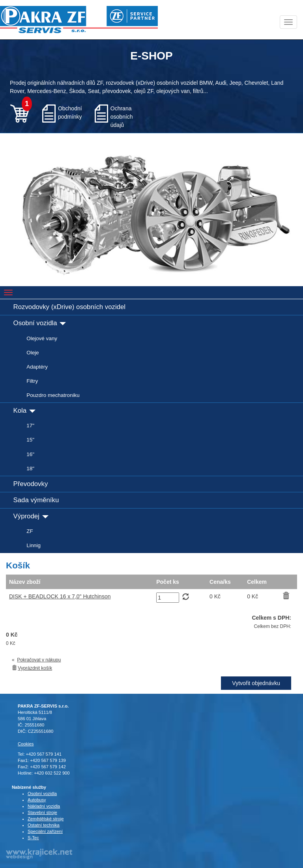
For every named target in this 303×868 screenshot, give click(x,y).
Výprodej (31, 516)
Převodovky (31, 484)
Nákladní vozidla (44, 806)
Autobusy (37, 800)
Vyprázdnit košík (35, 668)
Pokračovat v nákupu (39, 660)
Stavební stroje (42, 812)
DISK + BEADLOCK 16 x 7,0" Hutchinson (60, 596)
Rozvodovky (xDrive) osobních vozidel (69, 307)
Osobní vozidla (40, 323)
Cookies (26, 744)
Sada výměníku (36, 500)
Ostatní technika (44, 825)
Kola (24, 411)
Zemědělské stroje (46, 819)
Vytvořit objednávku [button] (256, 683)
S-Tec (33, 838)
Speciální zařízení (45, 831)
